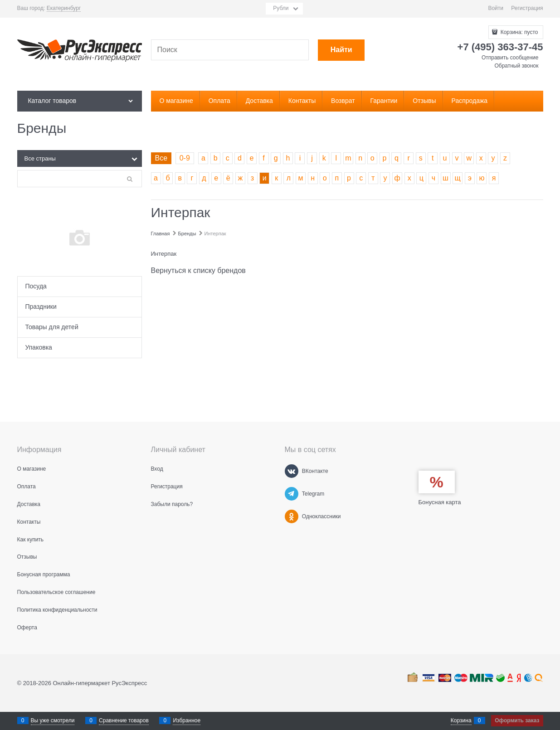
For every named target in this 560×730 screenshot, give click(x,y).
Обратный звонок (516, 66)
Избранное (187, 720)
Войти (496, 8)
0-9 (185, 158)
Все (161, 158)
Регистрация (527, 8)
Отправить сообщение (510, 58)
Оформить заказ (517, 720)
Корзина (461, 720)
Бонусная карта (440, 502)
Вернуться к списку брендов (198, 270)
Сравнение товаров (124, 720)
